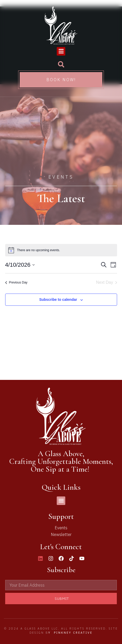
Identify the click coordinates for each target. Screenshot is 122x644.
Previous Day (16, 282)
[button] (61, 51)
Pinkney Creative (73, 633)
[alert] (61, 250)
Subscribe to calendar (58, 300)
